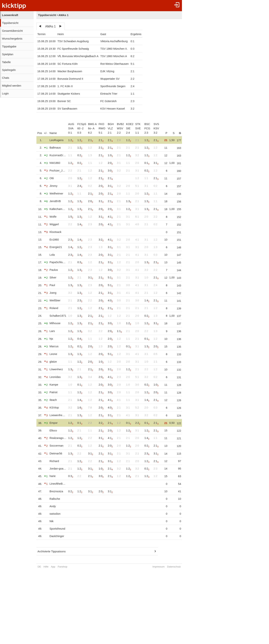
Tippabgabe (9, 46)
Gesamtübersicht (12, 31)
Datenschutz (176, 567)
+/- (46, 133)
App (53, 567)
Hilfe (46, 567)
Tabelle (6, 62)
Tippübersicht (10, 23)
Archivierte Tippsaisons (52, 551)
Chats (6, 78)
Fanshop (62, 567)
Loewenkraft (10, 15)
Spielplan (8, 54)
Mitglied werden (12, 86)
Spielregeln (9, 70)
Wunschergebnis (12, 39)
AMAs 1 (50, 26)
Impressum (160, 567)
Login (5, 93)
